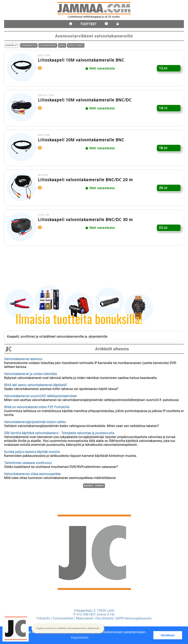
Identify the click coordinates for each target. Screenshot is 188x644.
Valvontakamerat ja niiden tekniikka (30, 373)
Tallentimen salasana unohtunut (28, 462)
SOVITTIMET (76, 46)
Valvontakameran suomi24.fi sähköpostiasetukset (40, 395)
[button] (68, 628)
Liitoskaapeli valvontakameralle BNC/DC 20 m (87, 188)
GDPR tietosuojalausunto (134, 618)
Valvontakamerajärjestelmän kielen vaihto (35, 421)
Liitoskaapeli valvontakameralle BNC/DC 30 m (87, 230)
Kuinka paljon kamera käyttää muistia (32, 451)
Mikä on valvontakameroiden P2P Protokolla (37, 406)
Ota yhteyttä (104, 618)
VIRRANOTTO (29, 46)
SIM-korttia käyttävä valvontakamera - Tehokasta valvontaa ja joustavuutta (59, 432)
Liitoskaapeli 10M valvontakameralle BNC (83, 62)
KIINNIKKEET (48, 46)
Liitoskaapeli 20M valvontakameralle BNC (83, 146)
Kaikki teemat (94, 485)
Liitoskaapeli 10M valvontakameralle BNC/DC (87, 104)
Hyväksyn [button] (168, 635)
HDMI (62, 46)
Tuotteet (88, 24)
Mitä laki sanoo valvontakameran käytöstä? (36, 384)
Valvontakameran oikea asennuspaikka (32, 473)
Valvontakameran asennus (23, 358)
